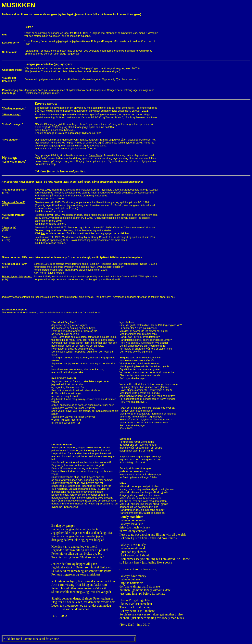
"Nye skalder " (11, 140)
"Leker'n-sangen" (13, 124)
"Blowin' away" (11, 114)
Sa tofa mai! (9, 52)
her (43, 198)
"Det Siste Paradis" (14, 215)
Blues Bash (95, 155)
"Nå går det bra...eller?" (9, 79)
